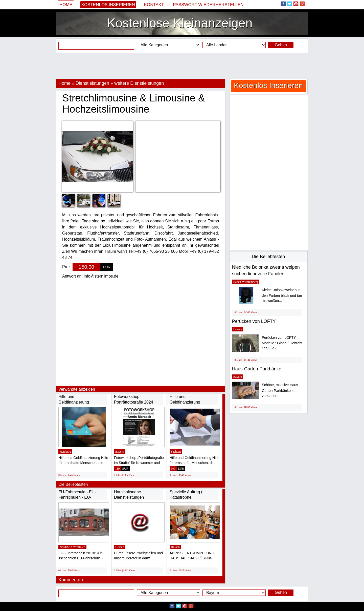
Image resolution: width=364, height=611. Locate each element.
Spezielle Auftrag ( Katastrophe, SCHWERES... (186, 497)
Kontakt (154, 5)
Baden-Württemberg (246, 282)
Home (66, 5)
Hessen (120, 547)
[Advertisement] (182, 66)
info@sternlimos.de (101, 276)
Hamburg (65, 452)
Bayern (120, 452)
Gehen (281, 45)
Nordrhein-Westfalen (72, 547)
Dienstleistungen (92, 83)
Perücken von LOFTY (254, 321)
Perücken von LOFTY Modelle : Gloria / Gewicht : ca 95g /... (282, 343)
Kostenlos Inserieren (108, 5)
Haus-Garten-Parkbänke (257, 369)
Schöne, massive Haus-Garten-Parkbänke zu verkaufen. (281, 390)
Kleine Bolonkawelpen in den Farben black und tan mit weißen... (282, 295)
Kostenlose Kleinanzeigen (180, 23)
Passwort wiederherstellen (208, 5)
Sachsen (176, 452)
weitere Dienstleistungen (139, 83)
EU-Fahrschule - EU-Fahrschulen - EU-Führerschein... (77, 497)
